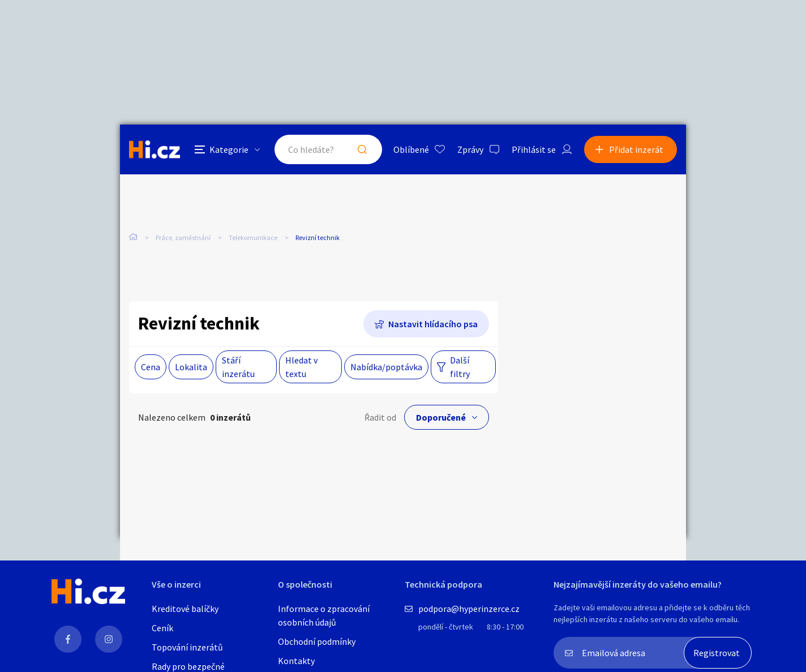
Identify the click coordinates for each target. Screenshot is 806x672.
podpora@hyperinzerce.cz (469, 609)
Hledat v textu (301, 367)
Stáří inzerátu (238, 367)
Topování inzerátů (187, 647)
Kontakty (296, 661)
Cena (151, 367)
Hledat (362, 149)
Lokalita (191, 367)
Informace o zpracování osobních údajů (324, 615)
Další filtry (460, 367)
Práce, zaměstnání (183, 237)
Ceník (162, 628)
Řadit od (380, 417)
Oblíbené (411, 149)
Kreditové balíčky (185, 609)
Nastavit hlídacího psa (433, 324)
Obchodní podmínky (317, 641)
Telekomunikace (253, 237)
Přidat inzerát (636, 149)
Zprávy (470, 149)
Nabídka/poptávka (386, 367)
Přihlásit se (534, 149)
